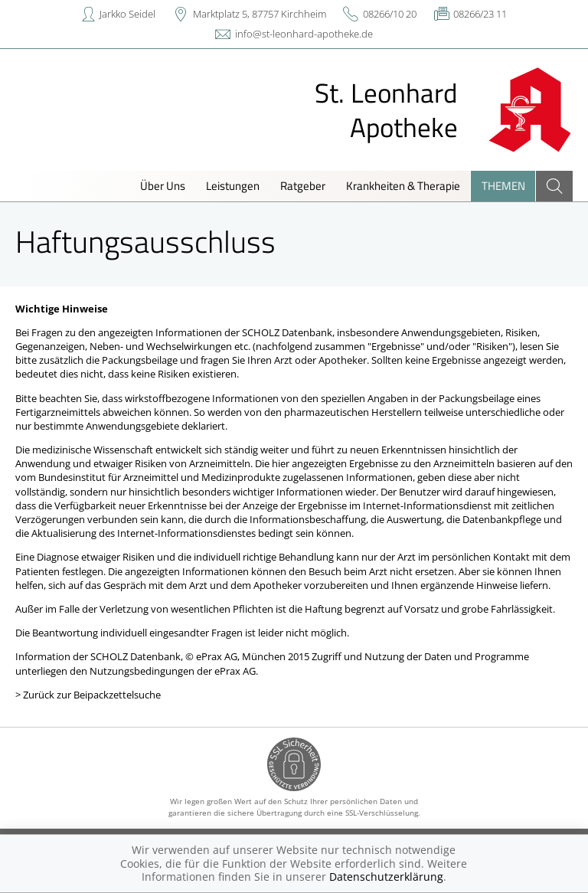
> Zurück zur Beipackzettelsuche (88, 695)
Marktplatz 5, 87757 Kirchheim (260, 14)
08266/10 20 (390, 14)
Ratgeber (303, 186)
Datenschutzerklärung (386, 877)
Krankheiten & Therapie (403, 186)
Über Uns (163, 186)
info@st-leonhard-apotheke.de (304, 34)
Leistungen (233, 186)
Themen (503, 186)
